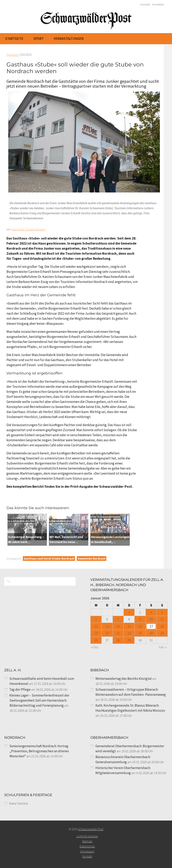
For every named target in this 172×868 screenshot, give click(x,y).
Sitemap (87, 841)
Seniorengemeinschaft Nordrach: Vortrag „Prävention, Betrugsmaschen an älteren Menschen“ (39, 751)
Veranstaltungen (69, 39)
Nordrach (13, 55)
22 (129, 633)
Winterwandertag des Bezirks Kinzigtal (123, 679)
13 (107, 626)
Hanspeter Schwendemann (28, 229)
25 (162, 633)
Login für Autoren (87, 836)
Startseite (14, 39)
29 (129, 640)
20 (107, 633)
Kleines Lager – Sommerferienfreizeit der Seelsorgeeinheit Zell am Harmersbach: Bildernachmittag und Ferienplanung (39, 700)
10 (151, 619)
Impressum (87, 851)
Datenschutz (87, 846)
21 (118, 633)
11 (162, 619)
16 (140, 626)
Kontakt (145, 4)
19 (96, 633)
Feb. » (163, 647)
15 (129, 626)
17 (151, 626)
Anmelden (158, 4)
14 (118, 626)
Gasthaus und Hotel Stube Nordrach (49, 559)
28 (118, 640)
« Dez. (95, 647)
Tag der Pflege (20, 689)
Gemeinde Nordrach (92, 559)
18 (162, 626)
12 (96, 626)
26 (96, 640)
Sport (39, 39)
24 (151, 633)
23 (140, 633)
